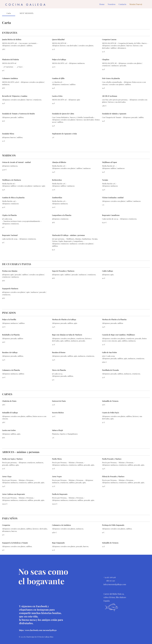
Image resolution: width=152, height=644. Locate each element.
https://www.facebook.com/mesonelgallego (38, 630)
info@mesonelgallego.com (115, 584)
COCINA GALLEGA (26, 5)
